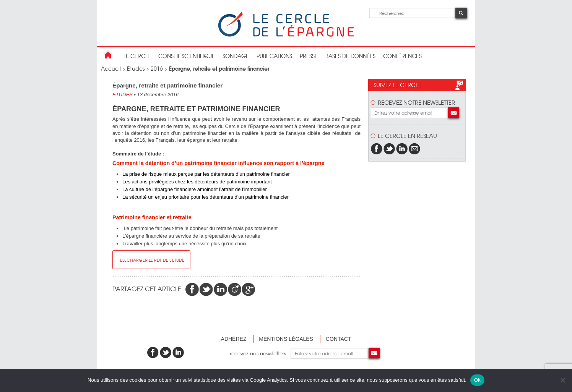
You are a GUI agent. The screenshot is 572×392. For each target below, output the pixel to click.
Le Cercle (137, 56)
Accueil (111, 68)
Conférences (402, 56)
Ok (477, 380)
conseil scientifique (187, 56)
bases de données (350, 56)
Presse (309, 56)
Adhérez (234, 339)
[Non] (562, 380)
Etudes (136, 68)
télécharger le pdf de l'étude (151, 260)
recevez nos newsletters (260, 353)
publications (274, 56)
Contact (339, 339)
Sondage (236, 56)
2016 (157, 68)
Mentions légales (286, 339)
